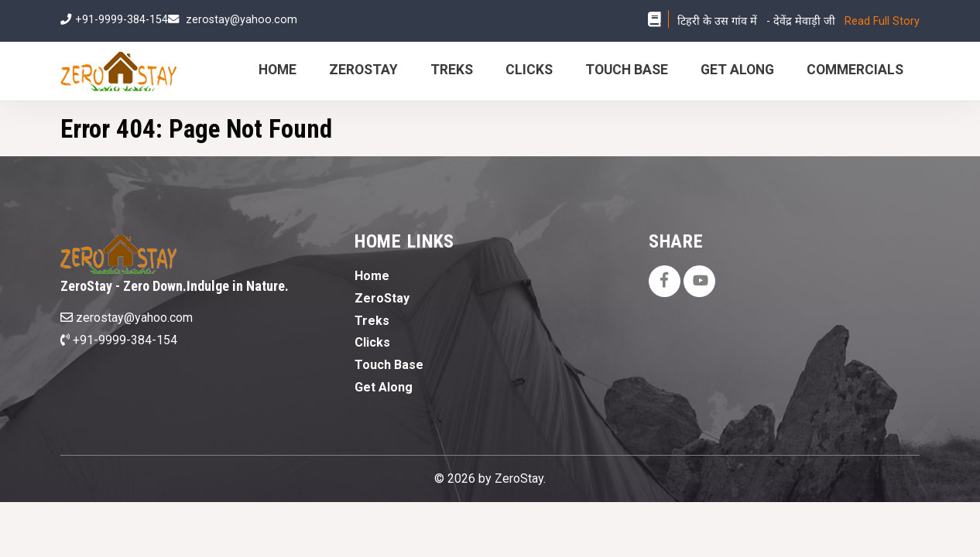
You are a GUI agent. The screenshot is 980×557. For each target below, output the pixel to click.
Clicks (529, 70)
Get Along (737, 70)
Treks (452, 70)
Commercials (855, 70)
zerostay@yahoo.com (242, 20)
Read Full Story (882, 21)
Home (278, 70)
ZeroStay (363, 70)
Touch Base (627, 70)
